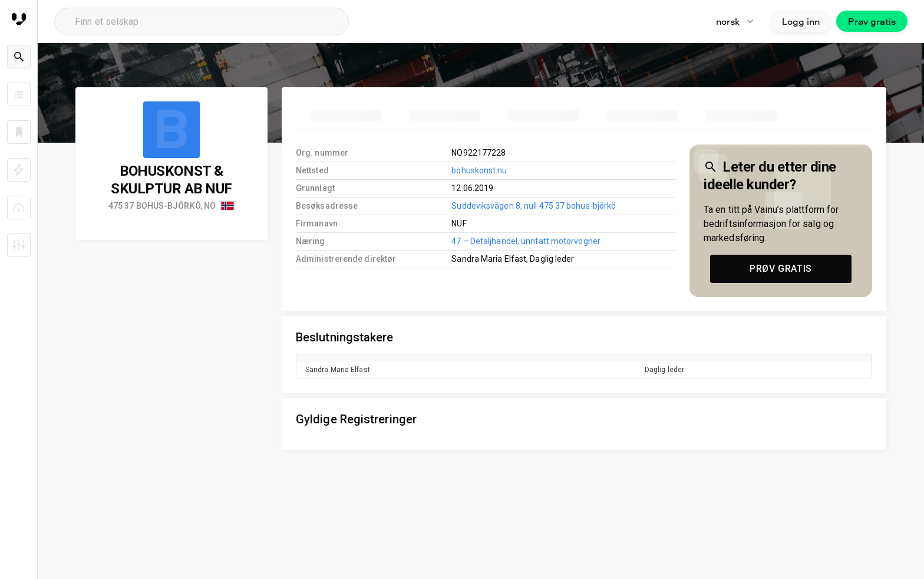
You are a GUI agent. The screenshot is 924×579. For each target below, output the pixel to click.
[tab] (345, 116)
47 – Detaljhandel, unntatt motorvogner (526, 241)
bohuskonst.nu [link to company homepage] (479, 170)
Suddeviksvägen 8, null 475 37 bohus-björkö (534, 206)
